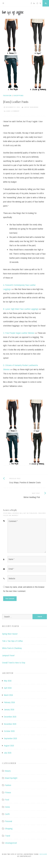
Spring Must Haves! (10, 634)
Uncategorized (11, 843)
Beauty (8, 771)
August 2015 (9, 746)
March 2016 (8, 695)
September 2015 (10, 738)
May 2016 (8, 681)
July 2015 (8, 753)
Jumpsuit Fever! (8, 655)
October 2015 (9, 731)
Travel (8, 836)
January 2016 (9, 709)
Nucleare (43, 854)
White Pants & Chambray (12, 648)
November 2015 (10, 724)
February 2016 (9, 702)
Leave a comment (13, 111)
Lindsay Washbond (31, 107)
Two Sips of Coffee (24, 13)
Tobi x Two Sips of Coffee (12, 641)
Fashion (7, 96)
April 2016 (8, 688)
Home (7, 807)
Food (7, 800)
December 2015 (10, 717)
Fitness (8, 792)
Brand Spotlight (11, 778)
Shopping (18, 96)
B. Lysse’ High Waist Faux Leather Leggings (21, 309)
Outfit (7, 814)
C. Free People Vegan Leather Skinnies (19, 333)
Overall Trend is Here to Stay (14, 663)
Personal (9, 821)
